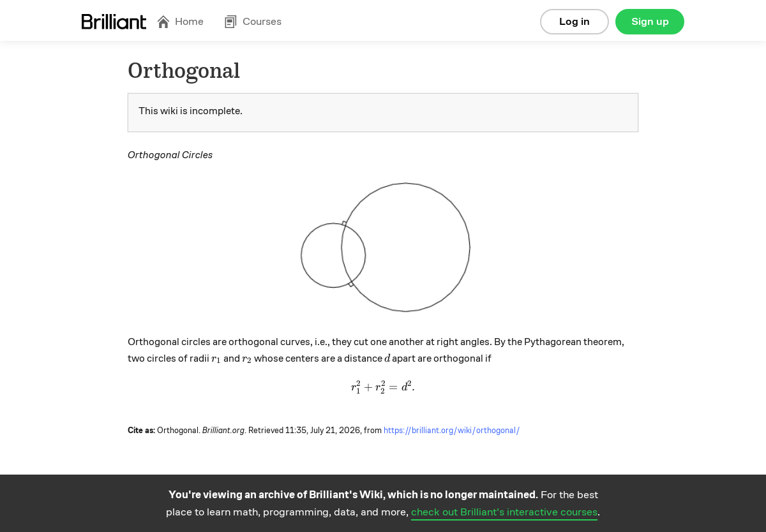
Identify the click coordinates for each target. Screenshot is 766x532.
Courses (253, 21)
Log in (574, 21)
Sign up (650, 21)
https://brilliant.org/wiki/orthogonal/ (452, 431)
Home (180, 21)
